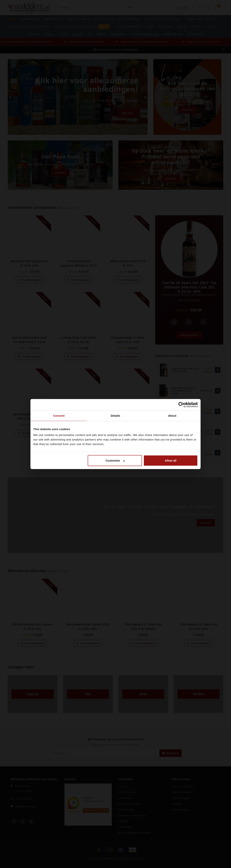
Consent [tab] (59, 415)
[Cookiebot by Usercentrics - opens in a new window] (181, 405)
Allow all (171, 461)
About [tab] (172, 415)
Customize (115, 461)
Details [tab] (115, 415)
